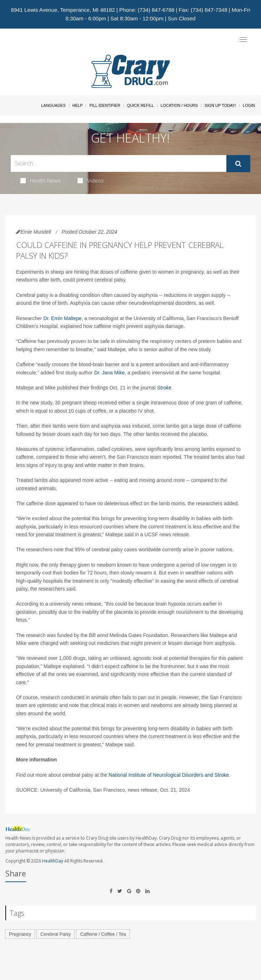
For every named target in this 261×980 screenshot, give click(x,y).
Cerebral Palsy (56, 934)
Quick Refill (140, 105)
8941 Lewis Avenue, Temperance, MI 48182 (63, 10)
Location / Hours (179, 105)
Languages (53, 105)
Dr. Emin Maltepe (62, 318)
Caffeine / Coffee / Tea (103, 934)
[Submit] (238, 164)
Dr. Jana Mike (110, 373)
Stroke (164, 388)
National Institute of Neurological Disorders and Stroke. (169, 775)
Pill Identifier (105, 105)
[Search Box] (119, 163)
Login (249, 105)
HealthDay (53, 861)
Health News (41, 180)
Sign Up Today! (220, 105)
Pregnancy (20, 934)
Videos (91, 180)
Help (78, 105)
